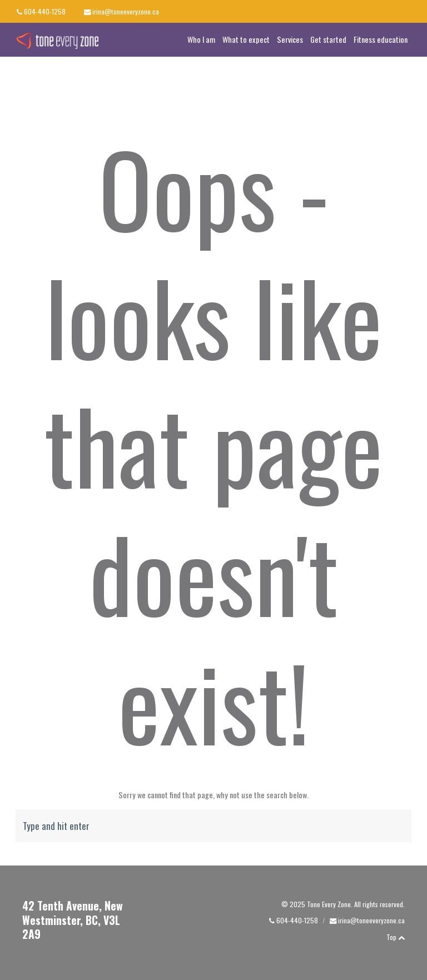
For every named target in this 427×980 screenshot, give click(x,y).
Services (290, 39)
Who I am (201, 39)
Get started (328, 39)
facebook (388, 11)
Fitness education (381, 39)
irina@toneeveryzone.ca (126, 11)
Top (396, 937)
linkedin (410, 11)
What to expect (246, 39)
